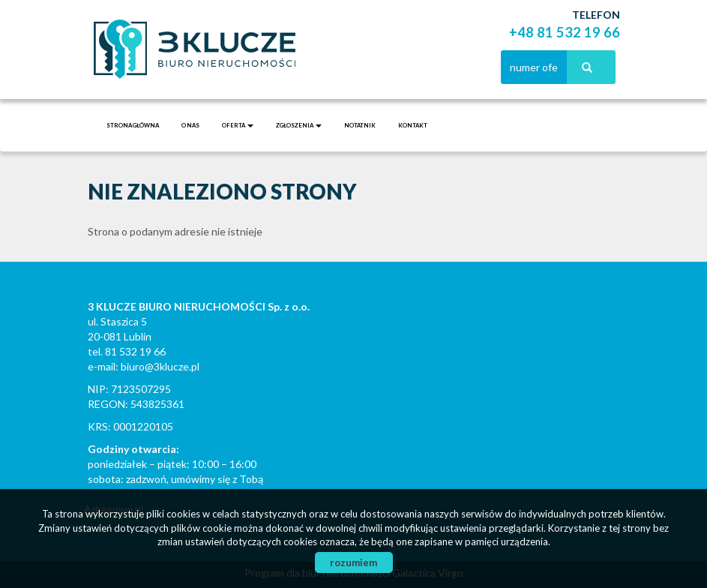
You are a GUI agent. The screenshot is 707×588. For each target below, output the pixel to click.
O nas (190, 125)
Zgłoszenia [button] (299, 125)
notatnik (360, 125)
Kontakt (413, 125)
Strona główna (133, 125)
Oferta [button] (238, 125)
